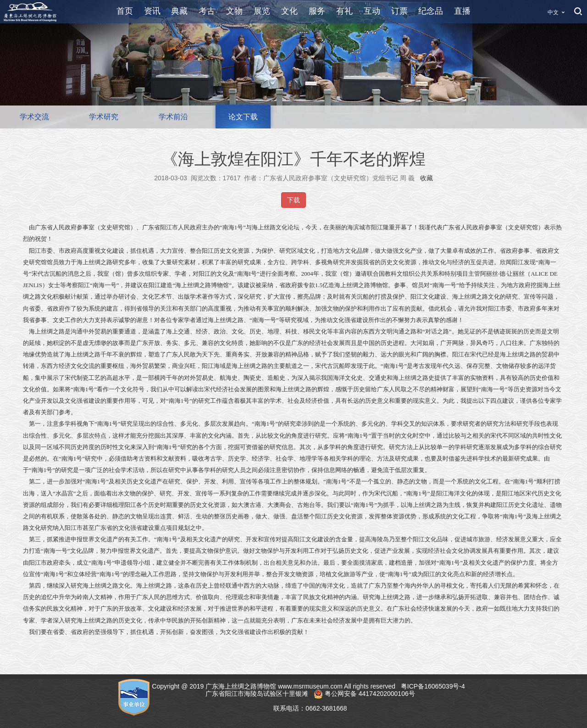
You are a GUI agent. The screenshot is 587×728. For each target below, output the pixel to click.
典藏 (179, 11)
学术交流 (34, 117)
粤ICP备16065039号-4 (434, 686)
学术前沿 (173, 117)
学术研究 (104, 117)
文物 (234, 11)
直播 (462, 11)
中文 (553, 12)
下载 (293, 200)
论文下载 (243, 117)
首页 (125, 11)
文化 (289, 11)
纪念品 (431, 11)
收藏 (426, 178)
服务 (317, 11)
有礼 (344, 11)
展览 (262, 11)
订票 (399, 11)
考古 (207, 11)
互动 (372, 11)
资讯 (152, 11)
